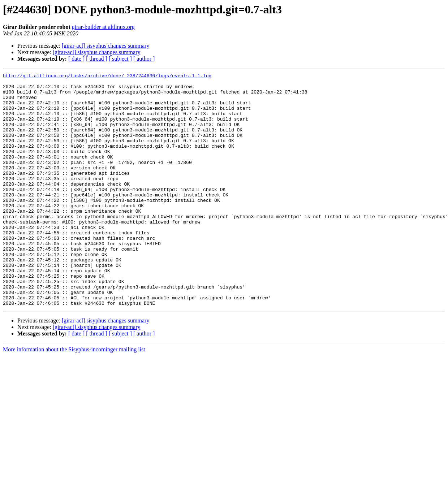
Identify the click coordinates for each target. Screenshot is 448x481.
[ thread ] (97, 59)
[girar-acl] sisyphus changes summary (106, 46)
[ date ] (76, 59)
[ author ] (144, 59)
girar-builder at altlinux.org (103, 27)
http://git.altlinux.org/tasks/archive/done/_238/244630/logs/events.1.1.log (107, 77)
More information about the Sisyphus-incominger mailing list (74, 396)
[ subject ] (120, 59)
